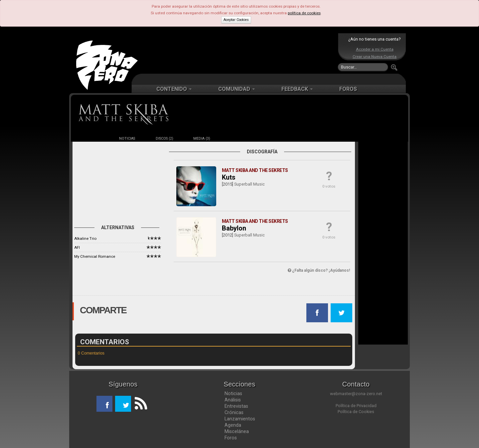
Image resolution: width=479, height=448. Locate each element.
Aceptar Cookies (236, 20)
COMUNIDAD (237, 89)
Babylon (234, 228)
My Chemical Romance (95, 256)
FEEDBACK (297, 89)
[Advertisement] (238, 53)
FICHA (90, 139)
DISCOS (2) (164, 139)
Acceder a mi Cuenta (375, 49)
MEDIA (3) (202, 139)
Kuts (229, 177)
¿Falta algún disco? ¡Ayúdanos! (319, 270)
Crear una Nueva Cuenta (375, 57)
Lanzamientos (240, 419)
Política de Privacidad (356, 406)
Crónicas (234, 412)
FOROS (348, 89)
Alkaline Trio (85, 238)
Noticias (233, 393)
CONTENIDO (174, 89)
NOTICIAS (127, 139)
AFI (77, 247)
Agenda (233, 425)
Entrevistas (236, 406)
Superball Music (249, 184)
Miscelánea (237, 431)
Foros (231, 438)
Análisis (233, 400)
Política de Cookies (356, 412)
